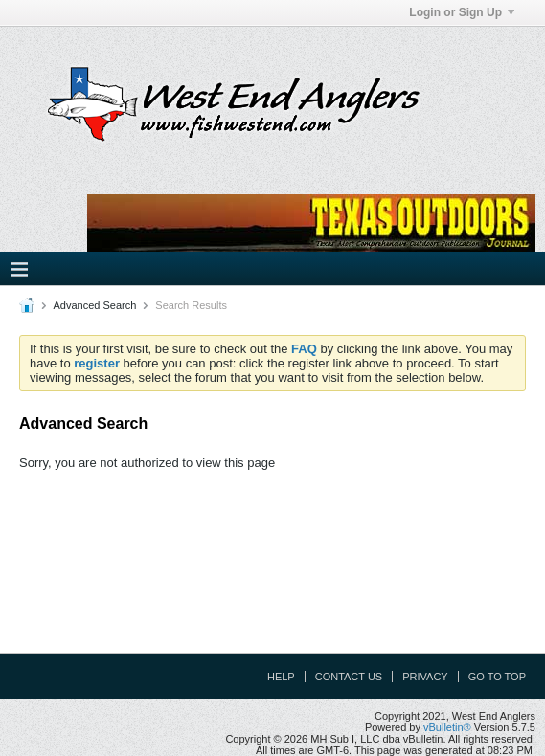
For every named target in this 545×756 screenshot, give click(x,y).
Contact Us (349, 677)
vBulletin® (447, 727)
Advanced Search (94, 305)
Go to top (497, 677)
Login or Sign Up (462, 12)
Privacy (425, 677)
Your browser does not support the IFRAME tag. (311, 223)
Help (281, 677)
